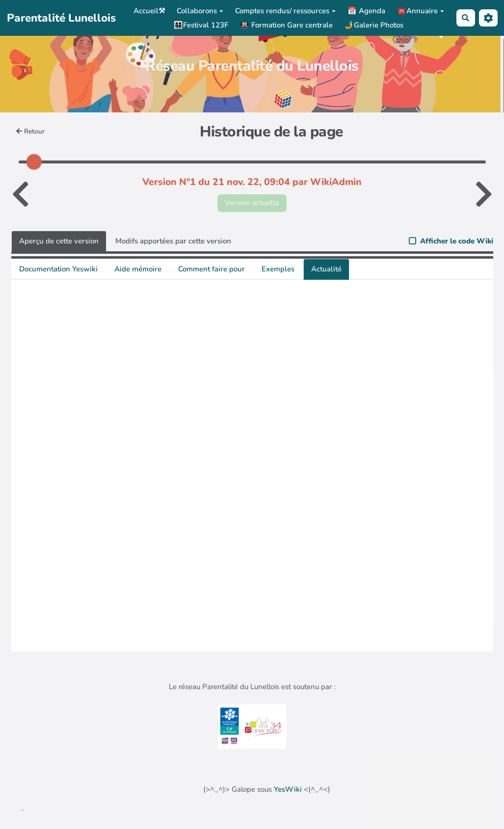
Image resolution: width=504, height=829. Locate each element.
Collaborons (200, 11)
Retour (31, 131)
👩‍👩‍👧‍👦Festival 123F (201, 25)
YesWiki (288, 789)
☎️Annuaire (421, 11)
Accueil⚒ (149, 11)
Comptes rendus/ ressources (285, 11)
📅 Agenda (366, 11)
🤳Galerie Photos (374, 25)
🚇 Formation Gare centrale (286, 25)
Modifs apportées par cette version (173, 241)
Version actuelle (252, 203)
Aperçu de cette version (59, 241)
